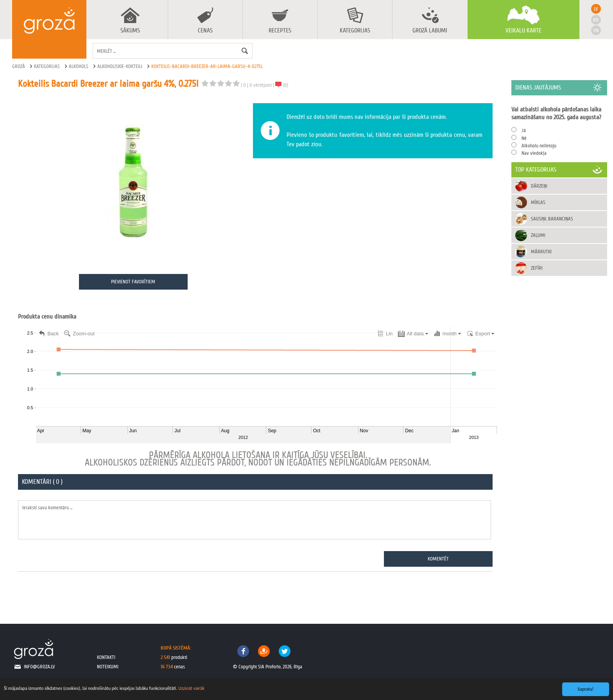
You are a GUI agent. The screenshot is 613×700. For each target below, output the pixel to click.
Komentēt (439, 559)
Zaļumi (538, 235)
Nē (524, 138)
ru (596, 20)
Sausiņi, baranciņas (552, 219)
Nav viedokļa (534, 153)
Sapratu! (586, 689)
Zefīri (537, 268)
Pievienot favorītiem (133, 282)
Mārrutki (541, 252)
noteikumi (108, 667)
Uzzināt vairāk (191, 688)
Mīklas (538, 202)
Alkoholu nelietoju (539, 146)
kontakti (106, 657)
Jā (524, 130)
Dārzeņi (539, 186)
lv (596, 9)
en (596, 30)
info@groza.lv (39, 667)
